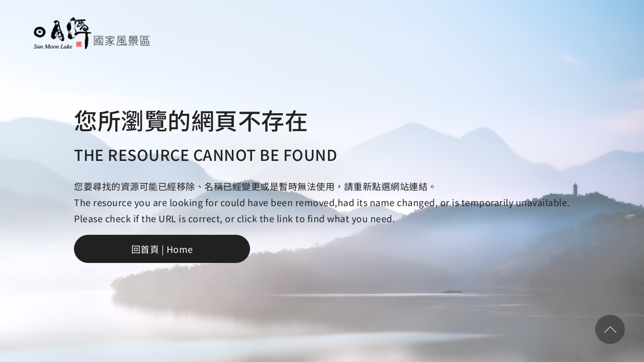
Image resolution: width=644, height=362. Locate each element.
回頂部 (610, 329)
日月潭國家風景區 (91, 33)
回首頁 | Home (162, 249)
